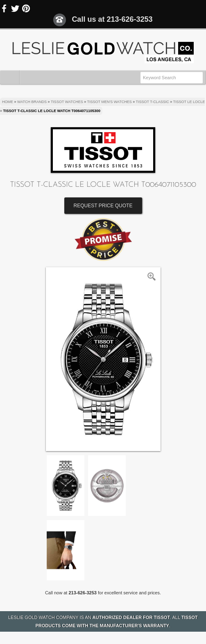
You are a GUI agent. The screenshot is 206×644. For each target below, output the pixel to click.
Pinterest (26, 9)
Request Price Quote (103, 206)
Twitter (15, 9)
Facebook (5, 9)
